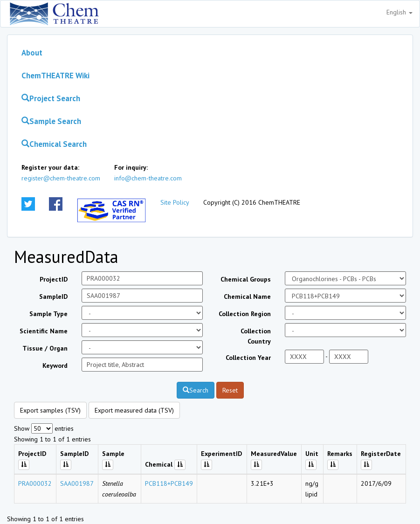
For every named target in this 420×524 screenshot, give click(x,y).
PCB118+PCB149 (169, 483)
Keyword (55, 365)
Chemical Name (247, 296)
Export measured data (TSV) (134, 410)
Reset (230, 390)
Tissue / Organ (45, 348)
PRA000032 (35, 483)
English (399, 12)
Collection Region (245, 314)
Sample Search (51, 121)
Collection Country (256, 336)
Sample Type (48, 314)
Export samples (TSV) (50, 410)
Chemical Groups (246, 279)
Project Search (51, 98)
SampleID (53, 296)
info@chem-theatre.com (148, 178)
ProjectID (54, 279)
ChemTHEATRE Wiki (55, 76)
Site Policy (175, 202)
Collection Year (248, 358)
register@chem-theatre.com (61, 178)
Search (196, 390)
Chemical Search (54, 144)
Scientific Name (44, 331)
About (32, 53)
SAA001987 (77, 483)
